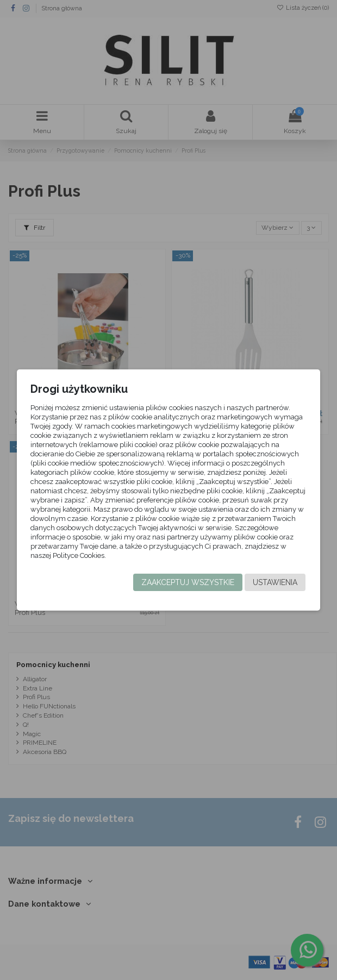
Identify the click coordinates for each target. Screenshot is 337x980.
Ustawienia (275, 582)
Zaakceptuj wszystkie (188, 582)
